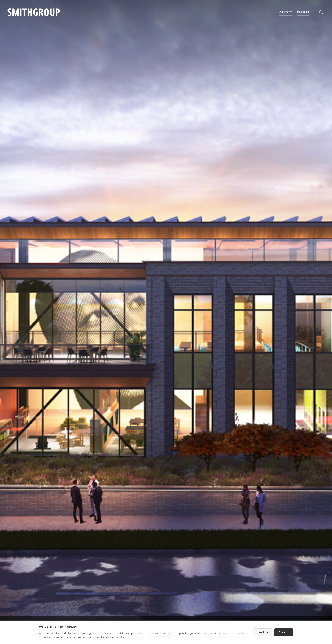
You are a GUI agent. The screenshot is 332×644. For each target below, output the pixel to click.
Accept (284, 632)
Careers (303, 12)
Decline (263, 632)
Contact (286, 12)
